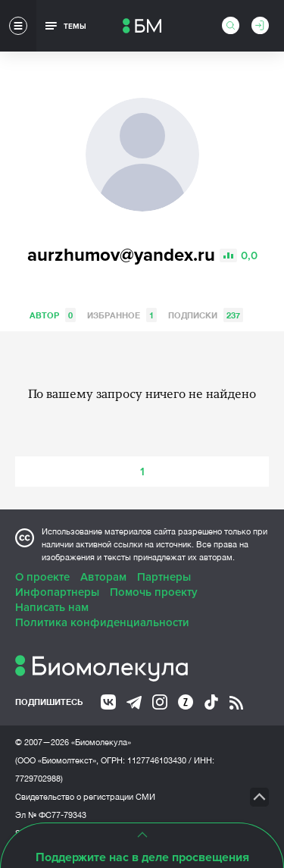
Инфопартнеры (57, 592)
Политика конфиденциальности (102, 622)
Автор (53, 315)
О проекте (42, 577)
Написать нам (52, 607)
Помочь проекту (154, 592)
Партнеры (164, 577)
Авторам (103, 577)
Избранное (122, 315)
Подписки (206, 315)
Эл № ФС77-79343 (51, 815)
